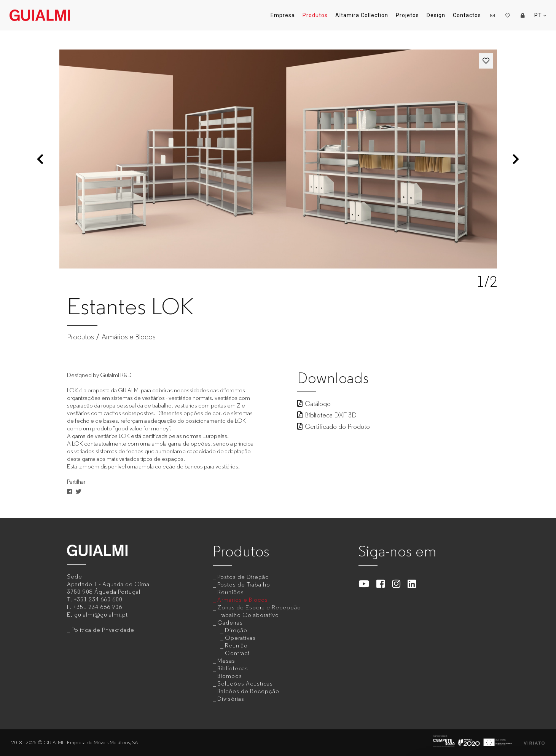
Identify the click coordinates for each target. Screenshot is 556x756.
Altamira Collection (362, 15)
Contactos (467, 15)
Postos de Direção (243, 577)
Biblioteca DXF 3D (327, 415)
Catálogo (314, 404)
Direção (236, 630)
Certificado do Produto (334, 427)
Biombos (230, 676)
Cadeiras (230, 623)
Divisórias (231, 699)
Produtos (315, 15)
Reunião (236, 645)
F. (95, 607)
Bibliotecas (233, 668)
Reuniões (231, 592)
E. (97, 615)
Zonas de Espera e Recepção (259, 607)
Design (436, 15)
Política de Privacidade (103, 630)
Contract (237, 653)
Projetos (407, 15)
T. (95, 599)
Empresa (283, 15)
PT (540, 15)
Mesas (226, 661)
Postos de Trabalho (244, 584)
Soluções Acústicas (245, 683)
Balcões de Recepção (248, 691)
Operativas (240, 638)
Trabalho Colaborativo (248, 615)
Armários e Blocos (129, 337)
